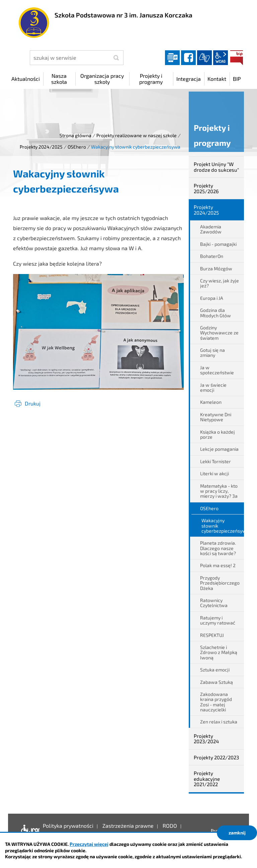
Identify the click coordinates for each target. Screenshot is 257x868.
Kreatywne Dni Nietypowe (216, 417)
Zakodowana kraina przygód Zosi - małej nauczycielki (216, 702)
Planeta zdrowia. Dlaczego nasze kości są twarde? (218, 548)
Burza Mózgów (216, 268)
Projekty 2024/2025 (41, 147)
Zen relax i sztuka (219, 722)
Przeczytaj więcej (89, 844)
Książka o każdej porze (218, 434)
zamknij (237, 833)
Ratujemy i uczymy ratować (218, 620)
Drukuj (33, 403)
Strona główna (75, 135)
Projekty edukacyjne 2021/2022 (207, 779)
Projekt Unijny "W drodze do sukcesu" (216, 167)
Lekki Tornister (216, 461)
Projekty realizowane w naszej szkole (137, 135)
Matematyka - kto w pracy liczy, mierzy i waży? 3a (219, 491)
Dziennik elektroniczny (172, 58)
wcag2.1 (221, 58)
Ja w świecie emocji (213, 387)
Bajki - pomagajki (218, 244)
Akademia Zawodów (211, 229)
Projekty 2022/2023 (216, 757)
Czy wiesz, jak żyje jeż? (220, 283)
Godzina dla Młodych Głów (216, 313)
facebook (188, 58)
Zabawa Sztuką (217, 682)
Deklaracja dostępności (29, 831)
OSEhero (77, 147)
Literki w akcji (215, 473)
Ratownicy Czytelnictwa (214, 603)
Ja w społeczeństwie (217, 370)
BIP (237, 58)
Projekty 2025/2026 (206, 188)
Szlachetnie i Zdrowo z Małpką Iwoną (219, 652)
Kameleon (211, 402)
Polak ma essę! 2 (218, 565)
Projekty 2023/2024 (206, 739)
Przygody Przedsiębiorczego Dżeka (220, 583)
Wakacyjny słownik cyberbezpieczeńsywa (223, 526)
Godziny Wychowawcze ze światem (219, 333)
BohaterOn (212, 256)
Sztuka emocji (215, 670)
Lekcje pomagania (219, 449)
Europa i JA (212, 298)
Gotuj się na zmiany (212, 352)
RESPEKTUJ (212, 635)
